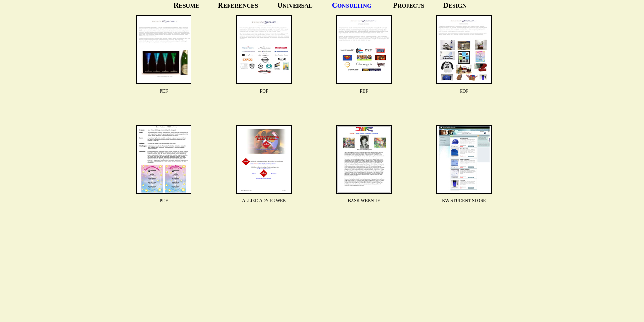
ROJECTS (411, 6)
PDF (164, 91)
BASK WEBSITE (364, 201)
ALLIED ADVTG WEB (264, 201)
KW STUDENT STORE (464, 201)
